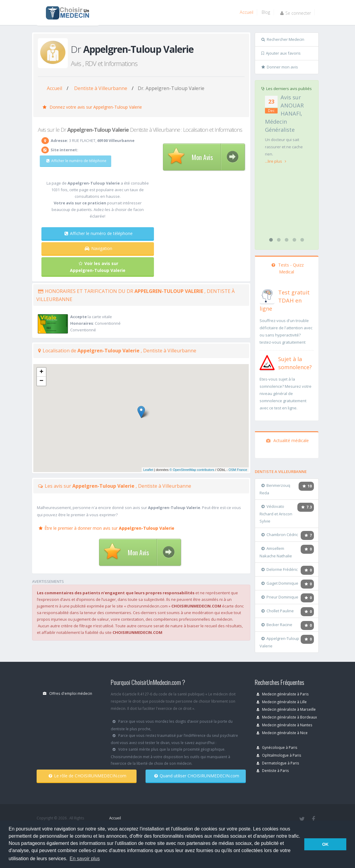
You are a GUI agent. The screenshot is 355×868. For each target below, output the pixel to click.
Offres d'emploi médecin (68, 693)
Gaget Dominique (280, 583)
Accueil (247, 12)
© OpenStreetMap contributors (192, 470)
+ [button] (41, 372)
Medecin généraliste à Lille (282, 702)
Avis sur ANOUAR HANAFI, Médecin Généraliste (284, 113)
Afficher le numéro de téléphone (72, 161)
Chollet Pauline (278, 611)
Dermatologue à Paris (278, 763)
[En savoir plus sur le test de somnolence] (267, 362)
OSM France (238, 470)
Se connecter (296, 13)
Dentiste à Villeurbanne (101, 88)
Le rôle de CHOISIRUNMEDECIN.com (87, 776)
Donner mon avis (280, 67)
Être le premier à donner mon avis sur (107, 528)
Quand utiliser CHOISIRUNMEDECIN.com (197, 776)
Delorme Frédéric (280, 569)
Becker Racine (277, 625)
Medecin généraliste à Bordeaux (287, 717)
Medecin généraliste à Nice (282, 733)
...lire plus (276, 161)
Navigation (98, 248)
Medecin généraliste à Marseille (286, 709)
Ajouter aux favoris (281, 53)
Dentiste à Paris (273, 770)
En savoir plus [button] (85, 859)
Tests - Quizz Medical (288, 268)
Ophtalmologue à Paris (279, 755)
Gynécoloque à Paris (277, 747)
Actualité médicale (287, 440)
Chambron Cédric (280, 535)
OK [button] (325, 844)
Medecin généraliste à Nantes (284, 725)
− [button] (41, 381)
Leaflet (148, 470)
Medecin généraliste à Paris (283, 694)
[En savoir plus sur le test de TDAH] (267, 295)
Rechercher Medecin (283, 39)
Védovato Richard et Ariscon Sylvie (276, 514)
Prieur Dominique (280, 597)
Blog (266, 12)
